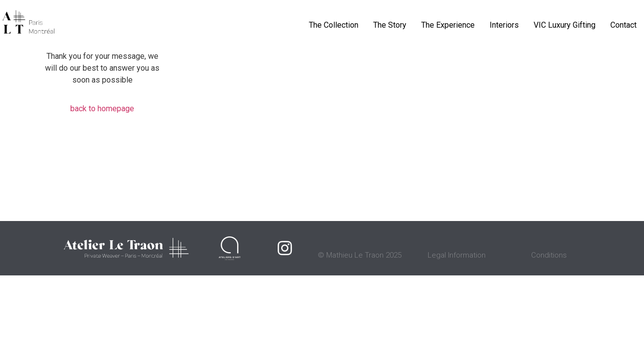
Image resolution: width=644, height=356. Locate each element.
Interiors (504, 25)
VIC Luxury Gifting (565, 25)
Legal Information (457, 255)
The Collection (334, 25)
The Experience (448, 25)
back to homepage (102, 109)
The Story (390, 25)
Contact (623, 25)
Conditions (549, 255)
